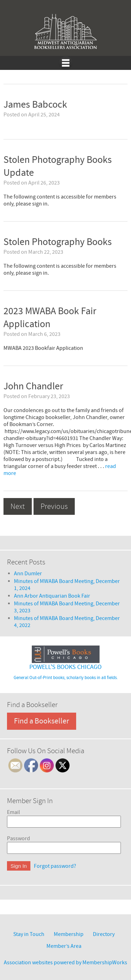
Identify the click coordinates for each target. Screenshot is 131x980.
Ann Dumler (28, 574)
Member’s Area (64, 946)
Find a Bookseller (42, 721)
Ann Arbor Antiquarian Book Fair (52, 596)
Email (13, 812)
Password (19, 838)
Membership (69, 934)
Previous (54, 506)
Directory (104, 934)
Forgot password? (55, 866)
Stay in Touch (29, 934)
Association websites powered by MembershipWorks (65, 963)
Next (18, 506)
